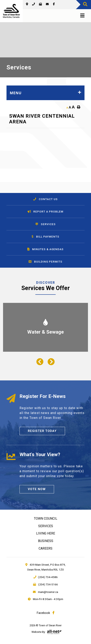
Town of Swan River (11, 11)
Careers (45, 548)
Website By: (38, 632)
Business (46, 541)
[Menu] (82, 16)
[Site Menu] (45, 93)
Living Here (46, 533)
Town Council (46, 519)
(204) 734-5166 (45, 584)
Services (46, 526)
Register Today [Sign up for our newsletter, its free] (42, 431)
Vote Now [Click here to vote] (37, 489)
